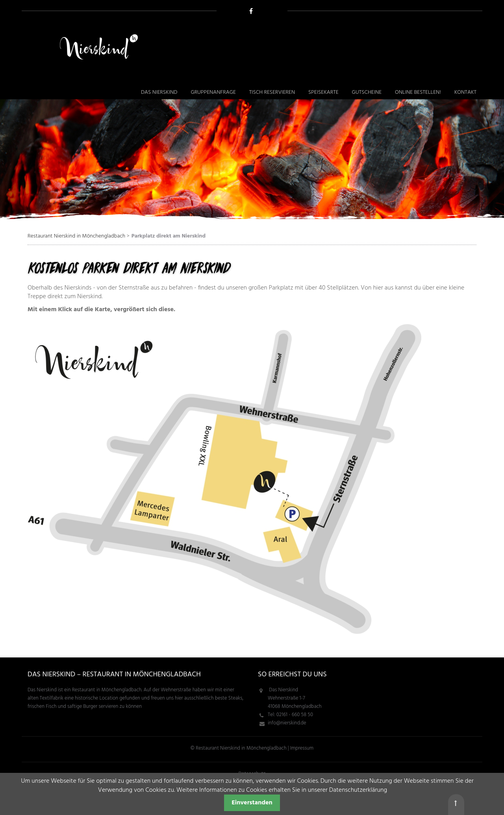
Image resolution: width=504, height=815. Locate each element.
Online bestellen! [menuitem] (418, 92)
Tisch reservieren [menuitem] (272, 92)
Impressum (302, 748)
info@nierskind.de (287, 723)
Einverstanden (252, 803)
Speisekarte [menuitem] (323, 92)
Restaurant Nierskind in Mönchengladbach (76, 236)
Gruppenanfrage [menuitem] (213, 92)
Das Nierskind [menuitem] (159, 92)
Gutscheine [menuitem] (367, 92)
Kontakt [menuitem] (465, 92)
